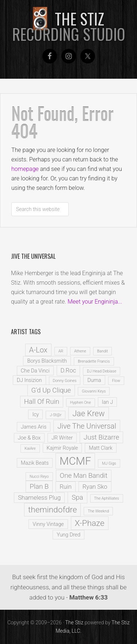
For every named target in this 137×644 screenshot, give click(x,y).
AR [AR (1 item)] (61, 351)
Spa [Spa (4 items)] (77, 497)
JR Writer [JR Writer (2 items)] (62, 438)
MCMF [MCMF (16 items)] (75, 461)
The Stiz (69, 26)
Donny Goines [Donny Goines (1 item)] (65, 381)
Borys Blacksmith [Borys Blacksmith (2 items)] (47, 361)
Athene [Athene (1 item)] (80, 351)
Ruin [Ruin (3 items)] (66, 487)
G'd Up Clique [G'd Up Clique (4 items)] (51, 390)
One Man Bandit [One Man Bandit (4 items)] (84, 476)
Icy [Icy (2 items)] (35, 414)
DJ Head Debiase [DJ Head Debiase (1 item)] (102, 371)
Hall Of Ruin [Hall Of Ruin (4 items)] (42, 402)
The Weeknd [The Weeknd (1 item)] (98, 511)
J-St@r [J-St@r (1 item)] (56, 415)
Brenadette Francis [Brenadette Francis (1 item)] (94, 361)
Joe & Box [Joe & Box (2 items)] (29, 438)
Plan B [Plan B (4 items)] (39, 487)
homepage (25, 169)
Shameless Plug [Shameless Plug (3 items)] (39, 498)
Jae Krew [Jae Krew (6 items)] (88, 413)
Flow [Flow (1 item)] (116, 381)
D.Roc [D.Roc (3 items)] (68, 370)
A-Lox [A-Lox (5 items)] (38, 350)
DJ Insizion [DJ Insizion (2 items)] (29, 380)
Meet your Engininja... (95, 302)
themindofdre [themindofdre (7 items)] (53, 510)
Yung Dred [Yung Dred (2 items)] (68, 535)
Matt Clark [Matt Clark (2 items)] (101, 448)
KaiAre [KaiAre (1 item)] (30, 448)
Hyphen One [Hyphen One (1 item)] (81, 403)
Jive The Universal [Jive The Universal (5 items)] (87, 426)
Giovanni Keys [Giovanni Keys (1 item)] (94, 391)
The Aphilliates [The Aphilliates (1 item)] (107, 498)
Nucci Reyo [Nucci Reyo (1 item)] (39, 477)
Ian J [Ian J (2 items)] (108, 402)
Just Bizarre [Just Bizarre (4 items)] (101, 437)
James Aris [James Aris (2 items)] (34, 427)
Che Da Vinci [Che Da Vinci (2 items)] (35, 371)
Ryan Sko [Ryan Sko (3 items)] (95, 487)
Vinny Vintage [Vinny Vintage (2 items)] (48, 524)
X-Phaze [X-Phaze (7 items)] (90, 523)
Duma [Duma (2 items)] (94, 380)
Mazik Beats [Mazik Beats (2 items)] (35, 463)
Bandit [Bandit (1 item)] (103, 351)
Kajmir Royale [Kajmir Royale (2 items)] (62, 448)
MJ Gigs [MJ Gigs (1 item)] (109, 463)
